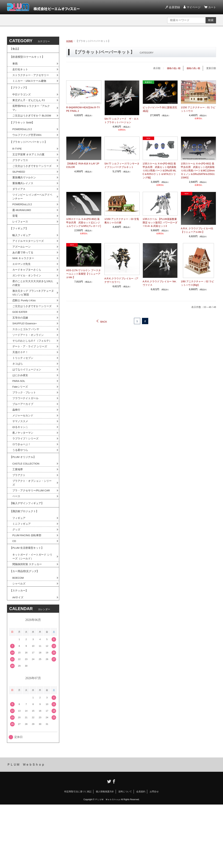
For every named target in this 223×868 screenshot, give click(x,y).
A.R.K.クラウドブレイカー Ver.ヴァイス (160, 283)
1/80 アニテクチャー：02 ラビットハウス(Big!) (197, 283)
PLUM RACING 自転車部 (28, 592)
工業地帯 (18, 520)
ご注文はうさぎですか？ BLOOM (32, 125)
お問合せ (154, 855)
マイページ (193, 7)
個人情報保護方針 (105, 855)
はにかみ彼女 (21, 419)
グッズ (17, 585)
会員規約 (141, 855)
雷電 (15, 240)
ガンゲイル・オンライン (28, 304)
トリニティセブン (24, 400)
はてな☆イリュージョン (28, 412)
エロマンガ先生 (22, 292)
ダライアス (19, 211)
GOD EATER (20, 347)
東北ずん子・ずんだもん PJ (30, 107)
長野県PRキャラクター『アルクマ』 (32, 115)
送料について (125, 855)
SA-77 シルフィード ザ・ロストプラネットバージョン (122, 120)
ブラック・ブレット (25, 437)
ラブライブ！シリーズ (26, 486)
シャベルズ (19, 645)
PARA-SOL (19, 425)
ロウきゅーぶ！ (22, 492)
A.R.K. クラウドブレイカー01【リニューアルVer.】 (197, 230)
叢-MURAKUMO (22, 234)
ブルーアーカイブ (24, 449)
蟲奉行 (17, 455)
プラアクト (19, 526)
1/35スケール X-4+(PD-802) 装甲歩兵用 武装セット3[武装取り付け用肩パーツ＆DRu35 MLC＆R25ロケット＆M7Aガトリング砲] (160, 171)
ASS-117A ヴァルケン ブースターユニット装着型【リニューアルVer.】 (83, 274)
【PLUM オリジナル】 (24, 506)
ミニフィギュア (22, 579)
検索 (211, 20)
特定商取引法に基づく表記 (78, 855)
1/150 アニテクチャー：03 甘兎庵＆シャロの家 (122, 221)
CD (14, 598)
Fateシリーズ (21, 431)
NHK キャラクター (24, 286)
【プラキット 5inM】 (23, 135)
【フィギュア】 (20, 254)
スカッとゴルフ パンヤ (27, 366)
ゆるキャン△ (21, 473)
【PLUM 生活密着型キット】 (28, 605)
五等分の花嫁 (21, 353)
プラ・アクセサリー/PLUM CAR (32, 542)
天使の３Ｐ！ (21, 394)
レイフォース (21, 246)
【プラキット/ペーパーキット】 (30, 157)
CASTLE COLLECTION (27, 513)
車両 (15, 67)
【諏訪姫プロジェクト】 (25, 566)
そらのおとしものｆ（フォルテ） (30, 380)
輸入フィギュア (22, 261)
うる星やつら (21, 498)
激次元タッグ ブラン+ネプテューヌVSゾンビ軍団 (33, 323)
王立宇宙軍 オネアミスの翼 (29, 170)
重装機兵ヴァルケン (25, 199)
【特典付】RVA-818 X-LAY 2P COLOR (83, 165)
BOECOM (19, 639)
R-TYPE (18, 164)
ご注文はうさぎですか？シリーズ (32, 185)
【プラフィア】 (20, 93)
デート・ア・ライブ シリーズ (31, 388)
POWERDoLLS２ (23, 143)
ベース (17, 548)
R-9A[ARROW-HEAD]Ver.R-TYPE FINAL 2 (83, 109)
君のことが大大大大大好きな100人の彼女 (33, 312)
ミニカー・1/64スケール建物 (30, 85)
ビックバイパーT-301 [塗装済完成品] (160, 109)
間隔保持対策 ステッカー (28, 623)
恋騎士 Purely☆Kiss (25, 331)
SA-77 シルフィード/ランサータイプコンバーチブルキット (122, 165)
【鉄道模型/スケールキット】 (28, 59)
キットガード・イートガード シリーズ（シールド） (32, 615)
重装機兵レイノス (24, 205)
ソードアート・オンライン (29, 372)
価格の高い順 (193, 68)
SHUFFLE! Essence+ (26, 359)
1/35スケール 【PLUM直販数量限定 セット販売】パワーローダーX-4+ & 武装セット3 (160, 222)
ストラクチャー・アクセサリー (32, 79)
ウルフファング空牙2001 (28, 149)
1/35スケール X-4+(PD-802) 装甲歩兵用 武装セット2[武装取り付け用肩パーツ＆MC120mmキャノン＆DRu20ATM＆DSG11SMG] (198, 171)
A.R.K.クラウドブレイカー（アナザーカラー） (121, 280)
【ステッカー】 (20, 653)
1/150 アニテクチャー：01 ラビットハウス (198, 109)
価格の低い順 (172, 68)
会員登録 (174, 7)
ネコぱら (18, 406)
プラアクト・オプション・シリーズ (32, 534)
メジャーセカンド (24, 461)
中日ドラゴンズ (22, 101)
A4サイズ (18, 661)
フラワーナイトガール (26, 443)
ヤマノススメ (21, 467)
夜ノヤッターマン (24, 480)
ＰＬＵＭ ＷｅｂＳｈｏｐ (26, 828)
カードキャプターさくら (28, 298)
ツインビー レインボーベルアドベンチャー (32, 219)
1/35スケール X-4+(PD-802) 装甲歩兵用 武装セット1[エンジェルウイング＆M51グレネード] (84, 222)
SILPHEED (19, 193)
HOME (70, 41)
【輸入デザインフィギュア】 (28, 556)
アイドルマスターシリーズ (29, 268)
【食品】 (15, 49)
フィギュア (19, 573)
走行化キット (21, 73)
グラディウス (21, 177)
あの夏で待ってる (25, 280)
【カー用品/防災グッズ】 (25, 631)
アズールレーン (22, 274)
